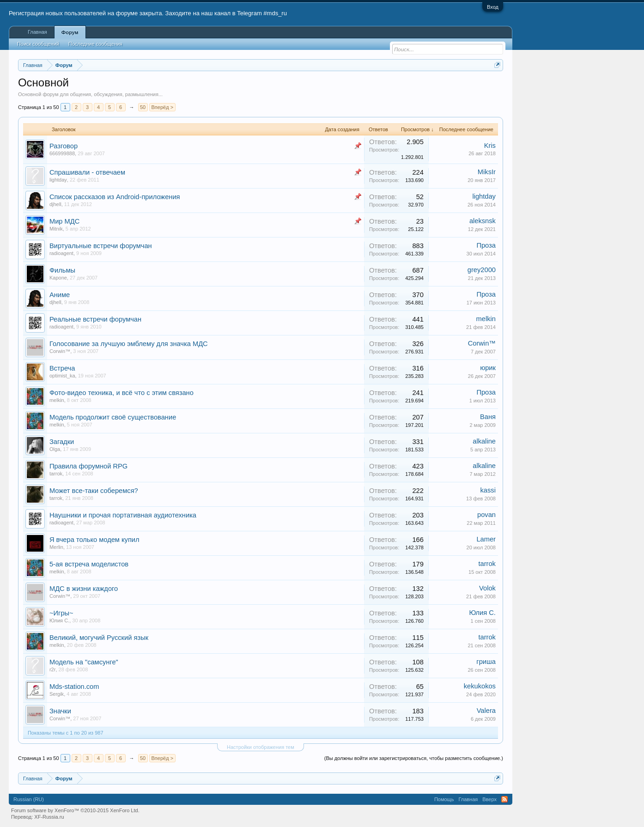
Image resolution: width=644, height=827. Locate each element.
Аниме (60, 295)
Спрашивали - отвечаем (87, 172)
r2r (52, 669)
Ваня (488, 417)
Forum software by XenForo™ (75, 810)
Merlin (56, 547)
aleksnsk (483, 221)
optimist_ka (62, 376)
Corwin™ (60, 351)
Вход (493, 7)
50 (143, 107)
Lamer (486, 539)
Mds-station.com (74, 687)
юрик (488, 368)
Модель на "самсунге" (84, 662)
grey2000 (482, 270)
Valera (486, 711)
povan (486, 515)
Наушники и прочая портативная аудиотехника (123, 515)
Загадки (62, 442)
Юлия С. (59, 620)
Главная (37, 32)
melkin (486, 319)
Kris (490, 146)
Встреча (62, 368)
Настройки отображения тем (261, 747)
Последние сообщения (95, 44)
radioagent (61, 253)
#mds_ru (275, 13)
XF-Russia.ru (49, 817)
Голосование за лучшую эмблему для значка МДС (129, 344)
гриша (486, 662)
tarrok (56, 474)
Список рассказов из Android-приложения (115, 197)
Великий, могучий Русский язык (99, 638)
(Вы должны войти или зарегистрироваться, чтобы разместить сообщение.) (414, 758)
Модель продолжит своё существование (113, 417)
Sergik (57, 694)
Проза (486, 245)
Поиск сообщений (38, 44)
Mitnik (56, 229)
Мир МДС (64, 221)
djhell (55, 204)
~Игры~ (61, 613)
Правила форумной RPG (88, 466)
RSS (504, 799)
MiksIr (487, 172)
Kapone (58, 278)
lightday (58, 180)
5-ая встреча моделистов (89, 564)
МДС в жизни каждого (84, 589)
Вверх (489, 799)
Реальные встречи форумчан (95, 319)
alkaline (484, 441)
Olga (55, 449)
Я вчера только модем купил (94, 540)
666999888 (62, 153)
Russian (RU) (29, 799)
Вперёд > (163, 107)
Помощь (444, 799)
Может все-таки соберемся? (94, 491)
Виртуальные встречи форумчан (101, 246)
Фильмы (62, 270)
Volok (487, 588)
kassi (488, 490)
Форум (70, 32)
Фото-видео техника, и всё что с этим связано (122, 393)
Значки (60, 711)
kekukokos (480, 686)
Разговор (64, 146)
